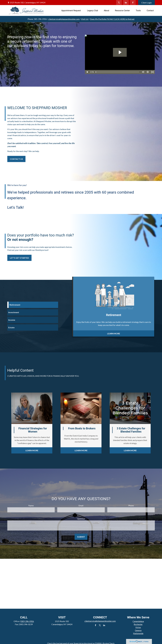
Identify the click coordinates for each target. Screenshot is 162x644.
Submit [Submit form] (81, 537)
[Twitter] (119, 3)
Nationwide (138, 633)
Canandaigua (138, 621)
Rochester (138, 624)
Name (31, 505)
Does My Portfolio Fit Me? (112, 19)
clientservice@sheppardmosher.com (64, 19)
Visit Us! (85, 19)
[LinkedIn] (126, 3)
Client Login (146, 3)
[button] (71, 10)
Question (81, 519)
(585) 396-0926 (27, 621)
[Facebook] (133, 3)
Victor (138, 627)
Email (81, 505)
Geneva (138, 630)
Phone (131, 505)
